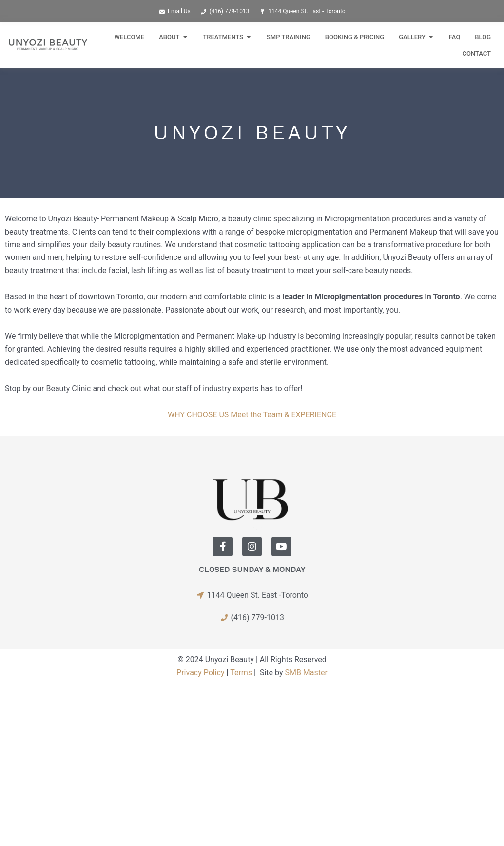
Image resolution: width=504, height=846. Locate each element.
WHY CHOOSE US (198, 415)
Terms (241, 673)
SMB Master (306, 673)
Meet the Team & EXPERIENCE (283, 415)
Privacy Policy (201, 673)
